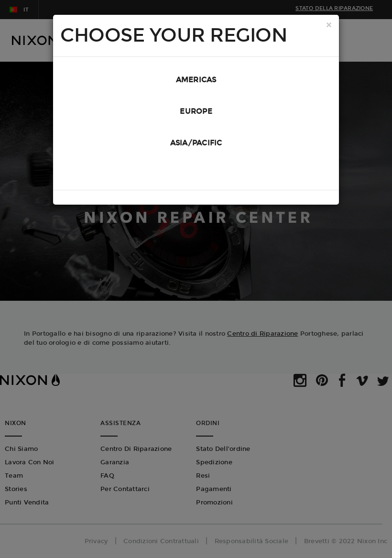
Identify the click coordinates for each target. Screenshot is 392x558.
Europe (196, 111)
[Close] (329, 26)
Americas (196, 80)
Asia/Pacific (196, 143)
